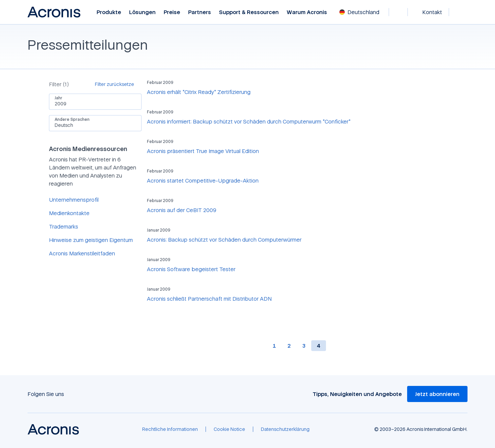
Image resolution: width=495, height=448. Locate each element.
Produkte (109, 12)
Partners (200, 12)
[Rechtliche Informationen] (170, 429)
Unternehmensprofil (74, 200)
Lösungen (142, 12)
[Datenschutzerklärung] (285, 429)
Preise (172, 12)
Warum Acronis (307, 12)
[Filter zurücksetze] (118, 84)
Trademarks (64, 227)
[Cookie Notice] (229, 429)
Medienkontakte (69, 213)
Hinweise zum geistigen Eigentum (91, 240)
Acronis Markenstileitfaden (82, 253)
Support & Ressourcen (249, 12)
